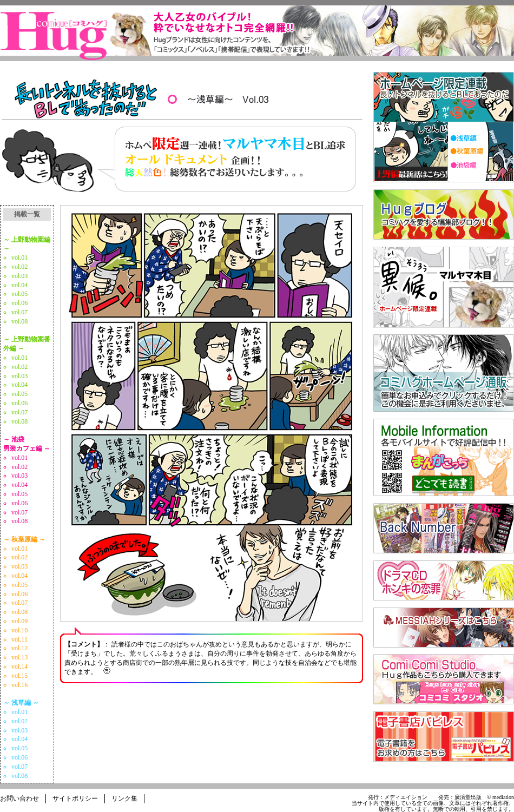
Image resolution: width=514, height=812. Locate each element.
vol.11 (19, 639)
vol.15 (19, 676)
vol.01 (19, 258)
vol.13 (19, 657)
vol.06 (19, 303)
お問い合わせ (19, 798)
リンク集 (124, 798)
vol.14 (19, 666)
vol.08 (19, 321)
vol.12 (19, 648)
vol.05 (19, 294)
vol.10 (19, 630)
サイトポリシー (75, 798)
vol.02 (19, 267)
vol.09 (19, 621)
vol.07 (19, 312)
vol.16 (19, 685)
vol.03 (19, 276)
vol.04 (19, 285)
